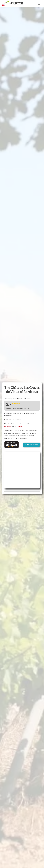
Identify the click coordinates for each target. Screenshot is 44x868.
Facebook (8, 426)
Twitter (19, 426)
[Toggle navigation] (39, 4)
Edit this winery (31, 445)
